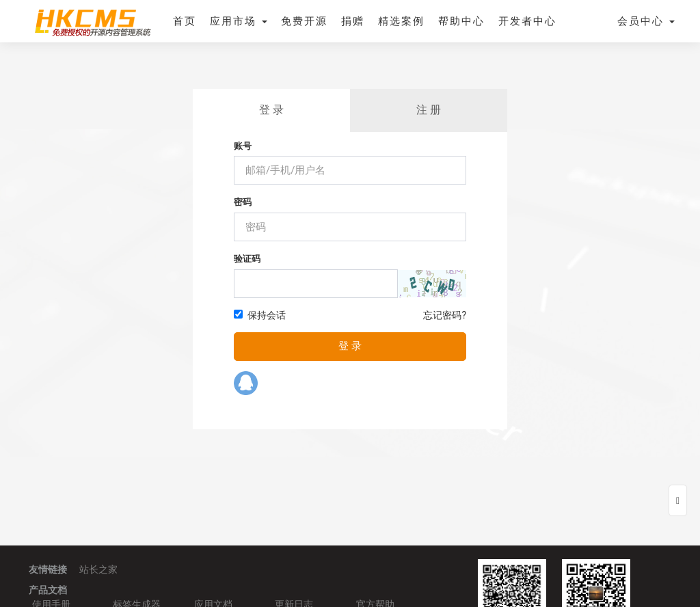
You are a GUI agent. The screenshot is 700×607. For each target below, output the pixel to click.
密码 (243, 202)
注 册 (429, 110)
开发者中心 (527, 21)
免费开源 (304, 21)
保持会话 (260, 315)
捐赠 (353, 21)
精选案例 (401, 21)
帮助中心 (461, 21)
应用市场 (239, 21)
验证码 (247, 259)
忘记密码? (445, 315)
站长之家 (98, 569)
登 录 (271, 110)
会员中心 (646, 21)
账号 (243, 146)
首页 (185, 21)
